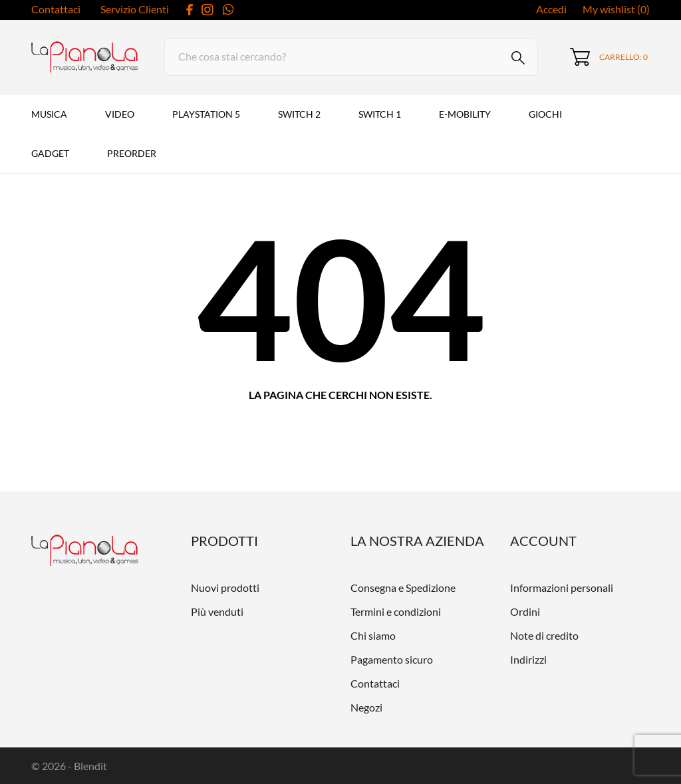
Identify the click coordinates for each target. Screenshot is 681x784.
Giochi (545, 114)
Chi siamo (373, 635)
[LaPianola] (83, 57)
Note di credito (544, 635)
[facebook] (190, 10)
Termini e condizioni (396, 611)
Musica (49, 114)
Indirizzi (528, 659)
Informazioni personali (562, 588)
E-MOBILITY (465, 114)
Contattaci (56, 9)
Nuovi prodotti (225, 588)
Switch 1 (380, 114)
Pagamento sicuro (392, 659)
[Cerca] (351, 57)
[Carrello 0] (609, 57)
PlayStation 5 (206, 114)
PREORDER (132, 153)
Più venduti (217, 611)
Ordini (525, 611)
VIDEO (120, 114)
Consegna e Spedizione (403, 588)
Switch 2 (299, 114)
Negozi (366, 707)
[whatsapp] (228, 9)
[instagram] (207, 10)
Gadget (50, 153)
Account (543, 541)
